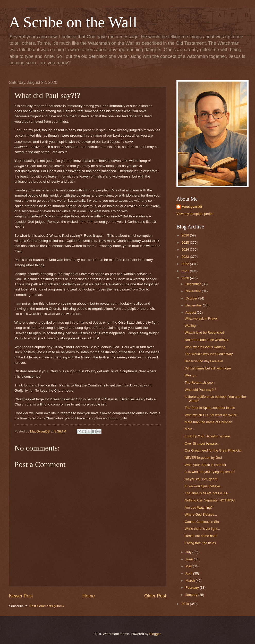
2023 (186, 257)
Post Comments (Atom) (47, 606)
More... (190, 429)
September (194, 305)
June (190, 559)
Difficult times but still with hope (208, 368)
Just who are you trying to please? (210, 472)
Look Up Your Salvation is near (207, 436)
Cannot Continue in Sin (202, 522)
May (189, 566)
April (189, 573)
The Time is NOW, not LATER (207, 493)
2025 (186, 242)
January (192, 595)
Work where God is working (205, 347)
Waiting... (192, 326)
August (191, 312)
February (193, 588)
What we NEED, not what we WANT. (211, 415)
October (192, 298)
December (194, 284)
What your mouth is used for (205, 465)
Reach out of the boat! (201, 536)
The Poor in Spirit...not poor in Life (210, 408)
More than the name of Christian (208, 422)
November (194, 291)
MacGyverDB (192, 207)
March (190, 581)
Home (89, 596)
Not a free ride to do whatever (207, 340)
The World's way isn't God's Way (209, 354)
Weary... (191, 375)
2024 (186, 249)
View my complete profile (195, 214)
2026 (186, 235)
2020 (186, 278)
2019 (186, 604)
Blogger (155, 634)
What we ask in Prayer (201, 318)
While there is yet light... (202, 529)
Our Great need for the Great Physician (214, 450)
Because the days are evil (204, 361)
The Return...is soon (200, 382)
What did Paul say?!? (200, 390)
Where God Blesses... (201, 514)
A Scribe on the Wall (73, 22)
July (189, 552)
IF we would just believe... (204, 486)
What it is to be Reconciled (204, 333)
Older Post (155, 596)
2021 (186, 271)
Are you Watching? (199, 508)
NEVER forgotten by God (203, 458)
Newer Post (21, 596)
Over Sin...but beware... (202, 443)
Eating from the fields (200, 543)
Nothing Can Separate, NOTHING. (210, 500)
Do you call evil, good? (201, 479)
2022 (186, 264)
